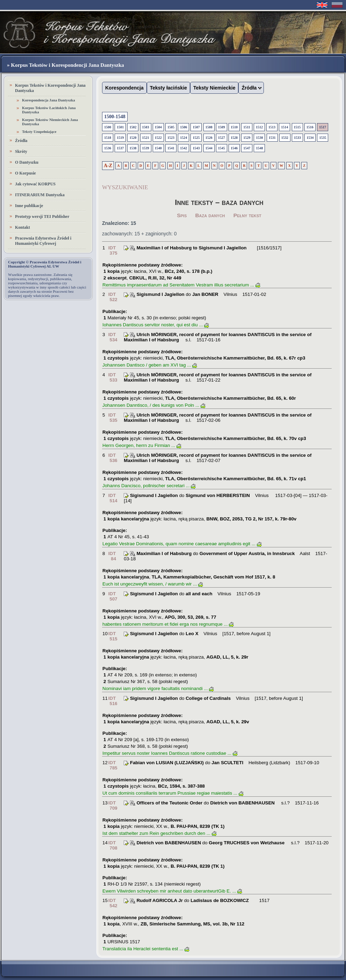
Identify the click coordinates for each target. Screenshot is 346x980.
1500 (108, 127)
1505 (171, 127)
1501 (120, 127)
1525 (196, 138)
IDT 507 (113, 596)
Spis (182, 215)
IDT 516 (113, 701)
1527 (222, 138)
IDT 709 (113, 805)
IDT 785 (113, 765)
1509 (222, 127)
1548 (259, 148)
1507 (196, 127)
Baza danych (210, 215)
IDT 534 (113, 337)
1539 (146, 148)
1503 (146, 127)
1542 (183, 148)
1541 (171, 148)
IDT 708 (113, 845)
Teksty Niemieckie (214, 88)
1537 (120, 148)
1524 (183, 138)
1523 (171, 138)
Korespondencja (124, 88)
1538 (133, 148)
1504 (158, 127)
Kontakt (23, 227)
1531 (272, 138)
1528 (234, 138)
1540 (158, 148)
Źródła (21, 141)
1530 (259, 138)
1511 (247, 127)
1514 (284, 127)
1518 (108, 138)
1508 (209, 127)
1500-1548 (115, 117)
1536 (108, 148)
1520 (133, 138)
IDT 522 (113, 297)
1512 (259, 127)
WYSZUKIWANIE (125, 187)
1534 (310, 138)
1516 (310, 127)
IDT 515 (113, 636)
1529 (247, 138)
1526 (209, 138)
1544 (209, 148)
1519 (120, 138)
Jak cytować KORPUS (35, 184)
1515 (297, 127)
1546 (234, 148)
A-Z (108, 166)
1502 (133, 127)
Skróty (21, 151)
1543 (196, 148)
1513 (272, 127)
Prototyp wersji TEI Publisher (42, 216)
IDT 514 (113, 498)
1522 (158, 138)
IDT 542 (113, 903)
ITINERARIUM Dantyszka (40, 195)
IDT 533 (113, 377)
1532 (285, 138)
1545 (222, 148)
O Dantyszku (27, 162)
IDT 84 (112, 556)
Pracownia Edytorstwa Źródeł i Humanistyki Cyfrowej (43, 241)
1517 (323, 127)
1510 (234, 127)
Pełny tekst (247, 215)
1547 (247, 148)
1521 (146, 138)
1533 (297, 138)
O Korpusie (26, 173)
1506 (183, 127)
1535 (323, 138)
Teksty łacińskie (168, 88)
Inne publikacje (29, 206)
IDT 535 (113, 418)
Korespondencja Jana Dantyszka (49, 100)
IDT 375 (113, 250)
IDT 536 (113, 458)
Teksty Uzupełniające (39, 132)
